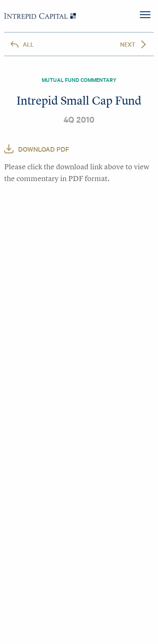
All (28, 44)
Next (128, 44)
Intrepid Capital (40, 16)
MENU (145, 15)
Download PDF (44, 149)
